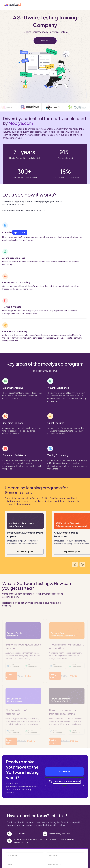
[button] (84, 5)
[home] (14, 5)
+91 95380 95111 (20, 834)
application (20, 232)
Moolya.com (21, 123)
